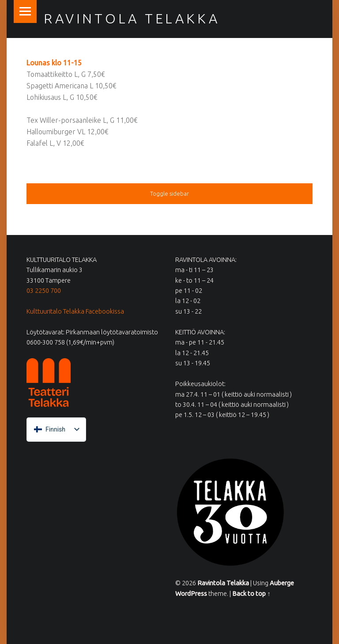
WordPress (191, 594)
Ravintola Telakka (132, 19)
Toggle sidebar (169, 193)
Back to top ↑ (251, 594)
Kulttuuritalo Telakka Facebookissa (75, 311)
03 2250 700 (44, 291)
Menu (25, 11)
